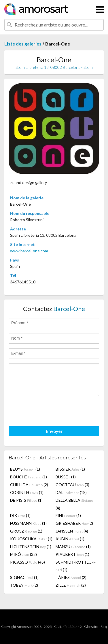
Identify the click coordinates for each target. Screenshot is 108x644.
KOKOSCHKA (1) (31, 539)
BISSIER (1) (70, 469)
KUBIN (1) (70, 539)
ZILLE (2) (71, 585)
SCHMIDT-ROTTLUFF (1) (76, 566)
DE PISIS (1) (26, 500)
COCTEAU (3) (72, 485)
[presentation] (52, 412)
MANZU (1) (73, 547)
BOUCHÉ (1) (29, 477)
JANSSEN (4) (72, 531)
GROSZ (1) (26, 531)
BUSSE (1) (66, 477)
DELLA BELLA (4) (74, 504)
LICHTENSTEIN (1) (31, 547)
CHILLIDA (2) (29, 485)
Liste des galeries (23, 44)
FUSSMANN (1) (28, 523)
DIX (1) (20, 515)
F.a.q (104, 627)
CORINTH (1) (27, 492)
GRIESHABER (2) (74, 523)
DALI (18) (71, 492)
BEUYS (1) (25, 469)
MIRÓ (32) (23, 554)
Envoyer (54, 431)
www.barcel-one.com (29, 251)
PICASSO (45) (28, 562)
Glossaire (91, 627)
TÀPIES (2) (71, 577)
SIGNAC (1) (24, 577)
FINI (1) (68, 515)
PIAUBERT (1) (72, 554)
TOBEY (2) (24, 585)
